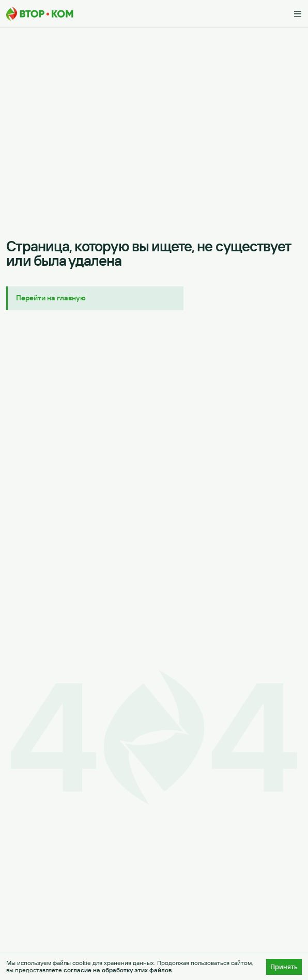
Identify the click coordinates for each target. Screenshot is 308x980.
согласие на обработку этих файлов (118, 970)
